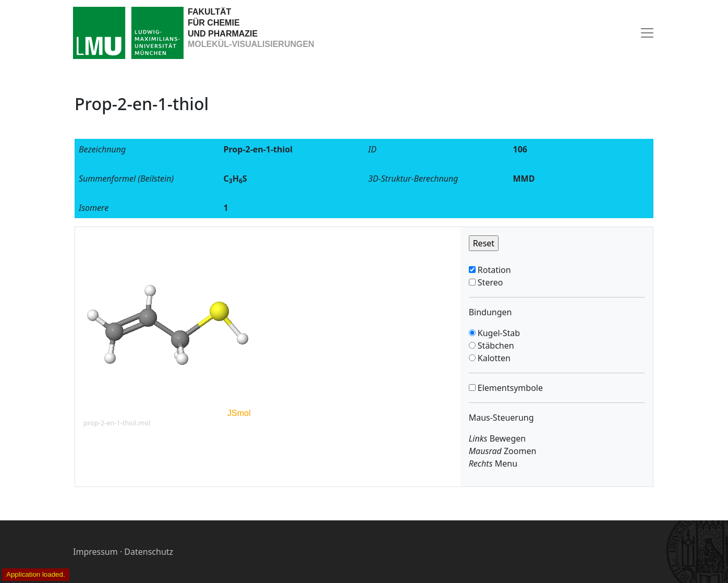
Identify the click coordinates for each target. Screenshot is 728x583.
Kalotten (493, 358)
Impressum (95, 552)
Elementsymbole (509, 388)
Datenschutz (149, 552)
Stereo (489, 282)
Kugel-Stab (498, 333)
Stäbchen (495, 346)
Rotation (493, 270)
